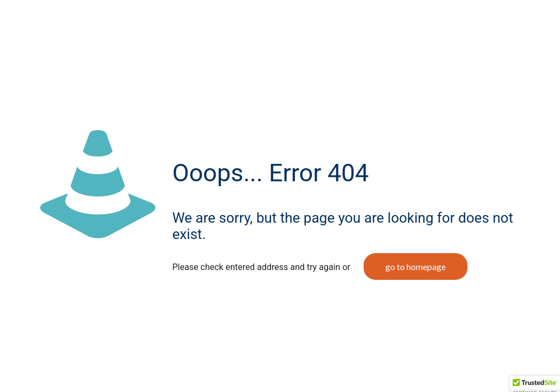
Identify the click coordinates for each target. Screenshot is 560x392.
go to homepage (416, 267)
